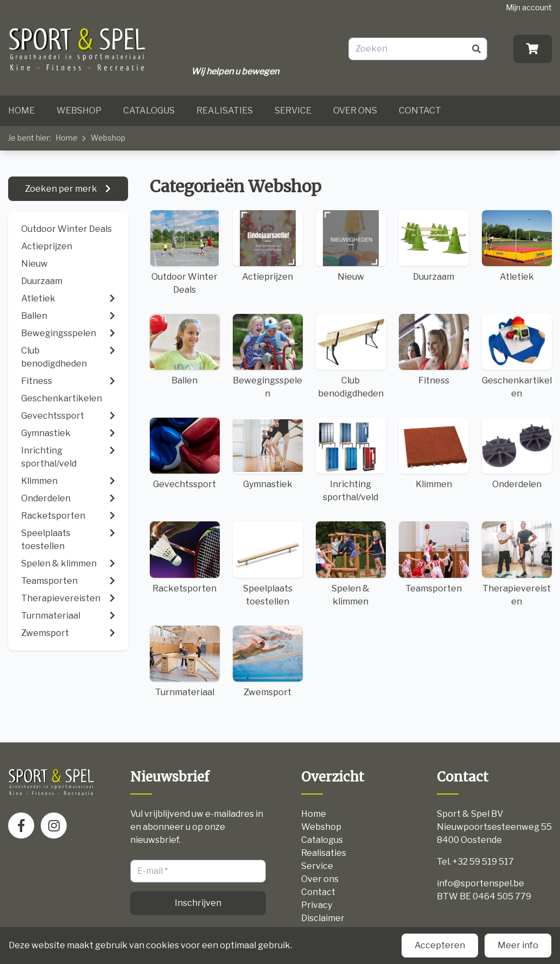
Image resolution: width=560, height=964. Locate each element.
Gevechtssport (185, 453)
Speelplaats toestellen (268, 564)
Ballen (185, 350)
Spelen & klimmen (351, 564)
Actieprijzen (47, 246)
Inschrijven (198, 903)
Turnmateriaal (185, 661)
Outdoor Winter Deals (66, 229)
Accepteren (440, 945)
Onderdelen (517, 453)
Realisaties (225, 111)
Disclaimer (323, 918)
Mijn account (529, 7)
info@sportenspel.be (481, 883)
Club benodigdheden (351, 356)
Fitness (434, 350)
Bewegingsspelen (268, 356)
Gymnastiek (268, 453)
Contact (420, 111)
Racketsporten (185, 557)
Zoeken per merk (62, 189)
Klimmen (434, 453)
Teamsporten (434, 557)
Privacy (317, 905)
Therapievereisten (517, 564)
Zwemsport (268, 661)
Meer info (518, 945)
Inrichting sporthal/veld (351, 460)
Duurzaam (42, 281)
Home (21, 111)
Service (293, 111)
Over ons (355, 111)
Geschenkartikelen (517, 356)
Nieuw (34, 264)
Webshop (79, 111)
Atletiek (517, 246)
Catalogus (149, 111)
